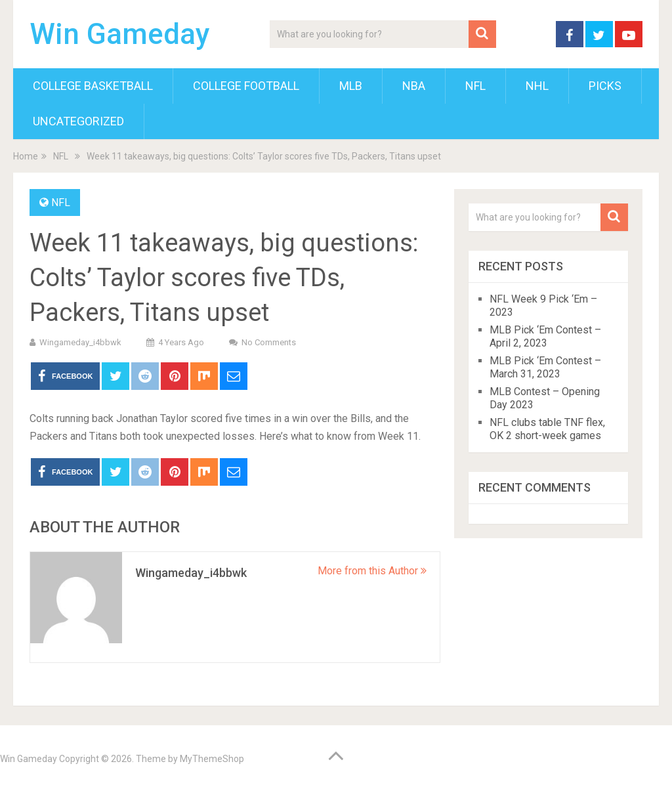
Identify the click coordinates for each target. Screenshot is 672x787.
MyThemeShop (212, 759)
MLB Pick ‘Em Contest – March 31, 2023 (545, 367)
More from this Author (372, 571)
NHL (537, 86)
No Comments (269, 342)
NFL (475, 86)
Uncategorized (78, 121)
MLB (351, 86)
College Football (246, 86)
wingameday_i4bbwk (80, 342)
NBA (414, 86)
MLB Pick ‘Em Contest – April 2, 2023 (545, 336)
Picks (605, 86)
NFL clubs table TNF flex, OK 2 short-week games (547, 429)
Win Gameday (120, 34)
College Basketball (93, 86)
